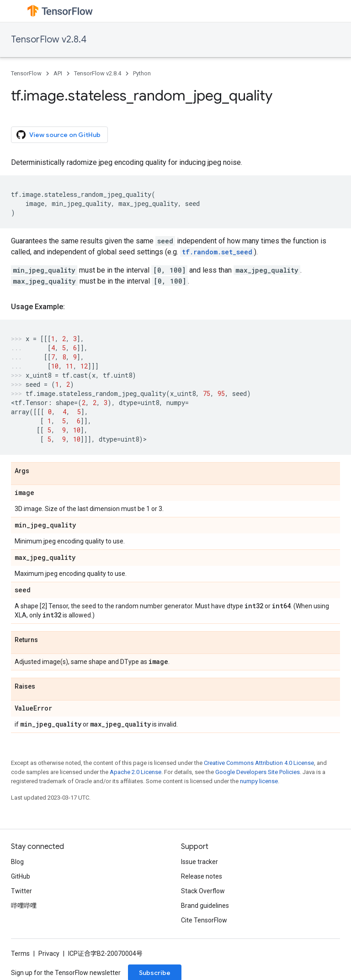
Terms (20, 954)
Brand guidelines (205, 906)
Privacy (49, 954)
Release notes (202, 876)
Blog (17, 862)
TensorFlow (26, 73)
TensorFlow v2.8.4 (49, 40)
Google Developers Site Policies (258, 772)
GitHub (21, 876)
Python (142, 73)
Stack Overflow (203, 891)
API (58, 73)
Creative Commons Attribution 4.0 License (259, 763)
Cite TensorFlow (204, 920)
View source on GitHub (58, 135)
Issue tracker (199, 862)
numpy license (259, 781)
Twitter (21, 891)
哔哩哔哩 (24, 906)
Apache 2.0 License (136, 772)
